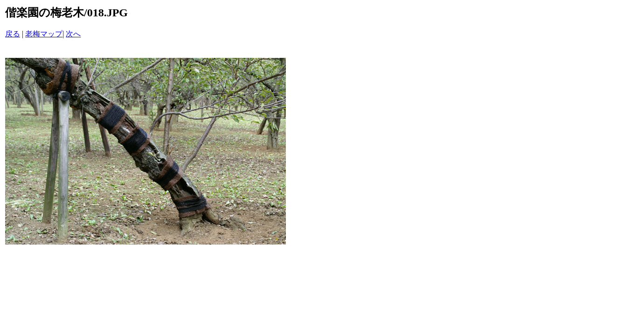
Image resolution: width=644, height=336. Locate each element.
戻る (13, 34)
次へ (73, 34)
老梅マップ (44, 34)
